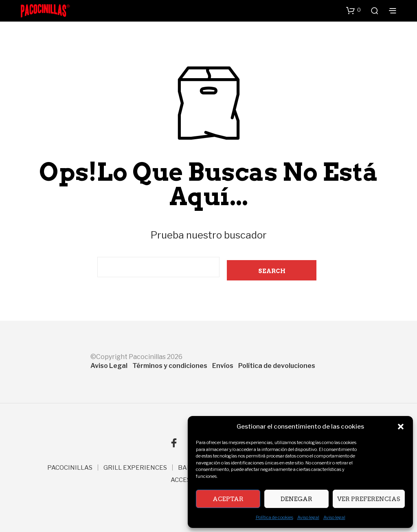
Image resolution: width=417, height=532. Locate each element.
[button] (401, 427)
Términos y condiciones (170, 366)
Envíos (223, 366)
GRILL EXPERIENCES (135, 468)
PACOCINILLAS (70, 468)
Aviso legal (308, 517)
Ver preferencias (369, 499)
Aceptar (228, 499)
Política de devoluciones (277, 366)
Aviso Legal (109, 366)
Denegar (296, 499)
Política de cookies (274, 517)
